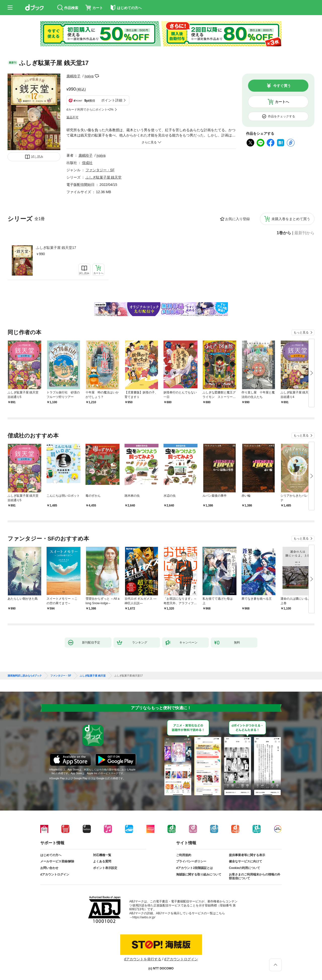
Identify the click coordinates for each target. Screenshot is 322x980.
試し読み (37, 157)
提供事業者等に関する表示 (247, 855)
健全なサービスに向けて (246, 861)
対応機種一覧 (102, 855)
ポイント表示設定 (105, 868)
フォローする (97, 76)
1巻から (284, 233)
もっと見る (301, 332)
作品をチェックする (281, 116)
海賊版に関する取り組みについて (199, 874)
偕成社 (87, 163)
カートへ (282, 102)
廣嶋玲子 (73, 76)
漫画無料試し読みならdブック (25, 676)
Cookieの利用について (245, 868)
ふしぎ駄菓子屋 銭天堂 (104, 177)
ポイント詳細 (112, 100)
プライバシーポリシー (191, 861)
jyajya (89, 76)
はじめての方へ (51, 855)
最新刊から (304, 233)
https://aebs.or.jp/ (144, 917)
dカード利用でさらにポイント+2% (90, 110)
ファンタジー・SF (100, 170)
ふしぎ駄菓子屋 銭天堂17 (56, 248)
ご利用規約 (184, 855)
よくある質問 (102, 861)
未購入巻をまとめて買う (291, 219)
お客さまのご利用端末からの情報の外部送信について (255, 876)
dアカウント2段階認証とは (194, 868)
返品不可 (72, 117)
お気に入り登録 (237, 219)
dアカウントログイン (55, 874)
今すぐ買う (282, 86)
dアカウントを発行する (143, 959)
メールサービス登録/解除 (57, 861)
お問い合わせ (49, 868)
